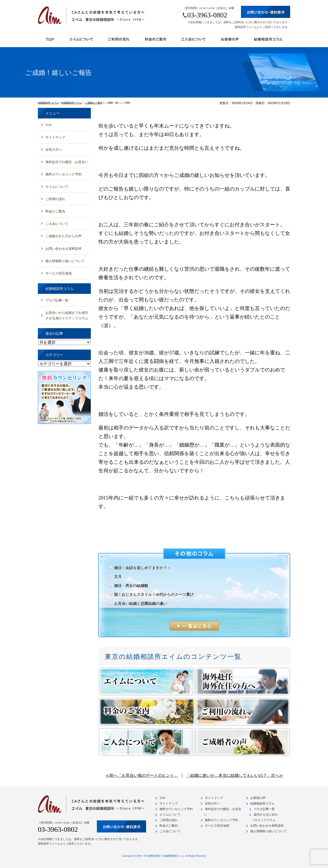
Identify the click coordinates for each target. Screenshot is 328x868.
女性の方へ (54, 150)
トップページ (50, 41)
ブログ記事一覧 (57, 300)
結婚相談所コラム (268, 41)
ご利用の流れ (119, 41)
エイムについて (57, 187)
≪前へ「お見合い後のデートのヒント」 (142, 775)
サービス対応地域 (59, 273)
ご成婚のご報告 (94, 103)
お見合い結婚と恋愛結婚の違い (141, 604)
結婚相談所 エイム (48, 103)
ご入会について (194, 41)
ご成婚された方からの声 (63, 236)
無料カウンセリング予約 (63, 174)
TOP (48, 125)
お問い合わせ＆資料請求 (63, 249)
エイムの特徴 (81, 41)
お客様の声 (230, 41)
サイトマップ (55, 137)
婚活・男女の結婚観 (131, 586)
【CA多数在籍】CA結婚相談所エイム (163, 856)
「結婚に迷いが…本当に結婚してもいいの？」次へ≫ (235, 775)
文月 (118, 577)
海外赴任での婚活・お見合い (67, 162)
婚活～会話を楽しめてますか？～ (142, 568)
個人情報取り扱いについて (65, 261)
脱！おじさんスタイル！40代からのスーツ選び (154, 595)
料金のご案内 (156, 41)
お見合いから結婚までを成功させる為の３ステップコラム (67, 315)
